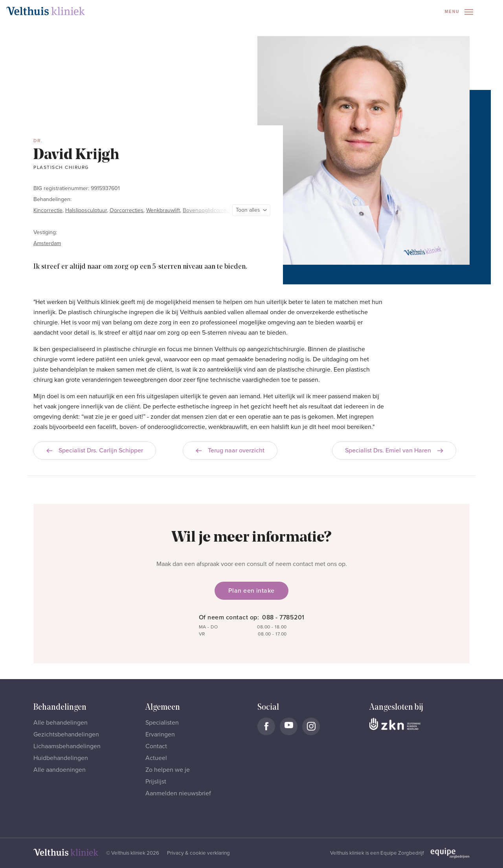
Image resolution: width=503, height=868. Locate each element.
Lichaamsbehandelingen (67, 746)
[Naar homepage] (46, 11)
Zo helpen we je (168, 770)
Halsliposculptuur (86, 210)
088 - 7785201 (283, 617)
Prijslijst (156, 782)
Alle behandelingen (61, 723)
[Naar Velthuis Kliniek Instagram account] (311, 726)
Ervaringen (160, 734)
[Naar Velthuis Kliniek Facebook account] (266, 726)
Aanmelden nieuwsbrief (178, 793)
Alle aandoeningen (60, 770)
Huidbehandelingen (61, 758)
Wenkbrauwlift (163, 210)
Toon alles (251, 210)
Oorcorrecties (127, 210)
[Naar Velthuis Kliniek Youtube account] (289, 726)
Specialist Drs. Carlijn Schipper (95, 450)
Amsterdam (47, 243)
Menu (459, 12)
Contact (156, 746)
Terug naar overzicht (230, 450)
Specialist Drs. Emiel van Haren (394, 450)
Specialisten (162, 723)
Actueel (156, 758)
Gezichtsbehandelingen (66, 734)
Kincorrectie (48, 210)
